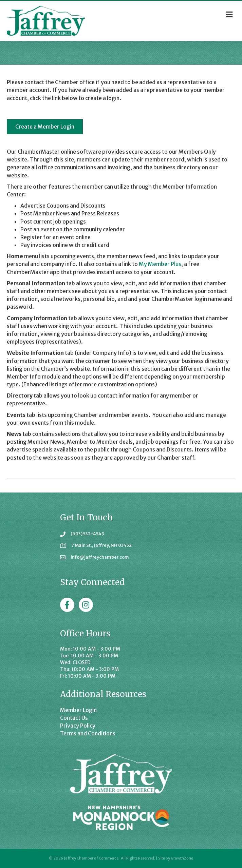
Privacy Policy (78, 726)
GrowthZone (182, 858)
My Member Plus (160, 264)
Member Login (78, 710)
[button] (45, 127)
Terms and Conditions (88, 733)
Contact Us (74, 718)
